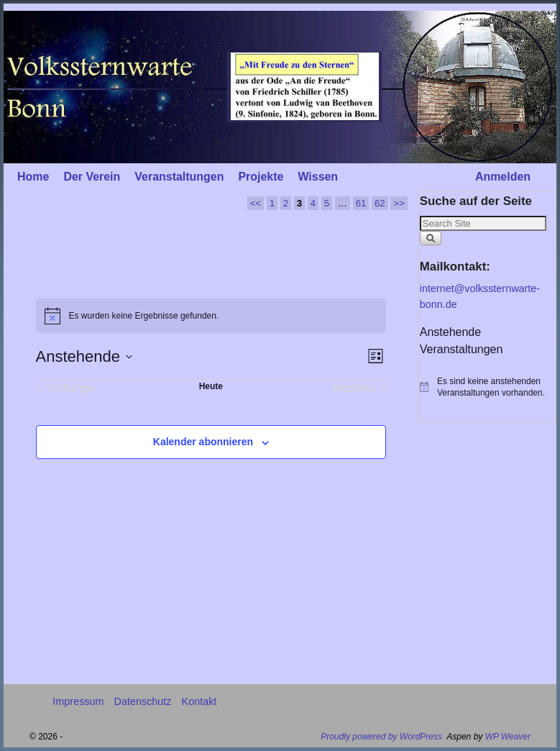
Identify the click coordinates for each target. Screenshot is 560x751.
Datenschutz (143, 701)
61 (361, 203)
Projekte (261, 177)
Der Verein (92, 177)
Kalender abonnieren (203, 442)
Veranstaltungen (179, 177)
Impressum (78, 701)
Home (33, 177)
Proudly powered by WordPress (381, 737)
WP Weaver (508, 737)
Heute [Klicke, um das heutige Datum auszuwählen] (211, 386)
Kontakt (199, 701)
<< (256, 203)
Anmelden (503, 177)
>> (399, 203)
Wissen (318, 177)
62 (380, 203)
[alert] (211, 316)
